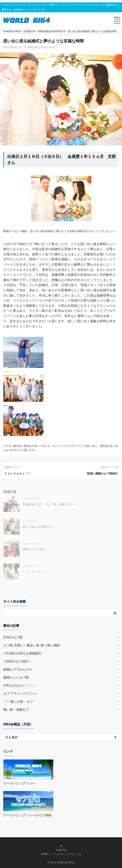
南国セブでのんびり (18, 669)
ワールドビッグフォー (19, 783)
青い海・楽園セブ (16, 710)
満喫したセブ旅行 (34, 549)
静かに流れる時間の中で (38, 527)
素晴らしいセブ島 (16, 677)
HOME (44, 854)
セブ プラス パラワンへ (20, 694)
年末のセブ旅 (13, 637)
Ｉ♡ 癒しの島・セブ (18, 702)
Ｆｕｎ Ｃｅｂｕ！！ (36, 572)
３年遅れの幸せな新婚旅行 (23, 653)
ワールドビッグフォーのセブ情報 (27, 815)
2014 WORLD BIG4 (62, 863)
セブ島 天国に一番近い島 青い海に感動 (31, 645)
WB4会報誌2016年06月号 (41, 47)
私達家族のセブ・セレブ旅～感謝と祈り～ (49, 504)
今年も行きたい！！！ (19, 686)
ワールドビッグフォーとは (67, 854)
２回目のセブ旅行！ (18, 661)
